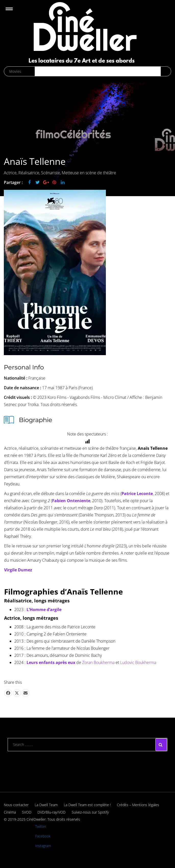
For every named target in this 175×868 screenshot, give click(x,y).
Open (14, 12)
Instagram (43, 846)
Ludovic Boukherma (138, 662)
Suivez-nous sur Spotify (90, 812)
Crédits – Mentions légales (138, 805)
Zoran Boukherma (98, 662)
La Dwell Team (46, 805)
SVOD (27, 812)
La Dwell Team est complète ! (87, 805)
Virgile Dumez (18, 570)
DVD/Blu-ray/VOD (52, 812)
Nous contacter (16, 805)
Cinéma (10, 812)
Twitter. (41, 826)
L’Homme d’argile (44, 610)
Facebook (43, 836)
